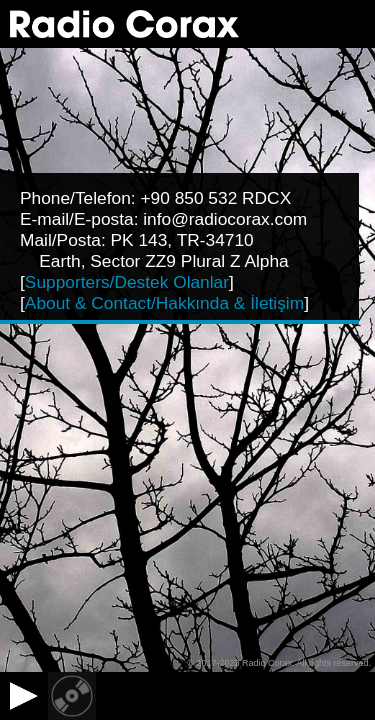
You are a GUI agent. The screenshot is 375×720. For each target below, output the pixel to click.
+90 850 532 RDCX (215, 198)
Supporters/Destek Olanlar (127, 282)
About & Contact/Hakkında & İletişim (164, 303)
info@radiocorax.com (225, 219)
